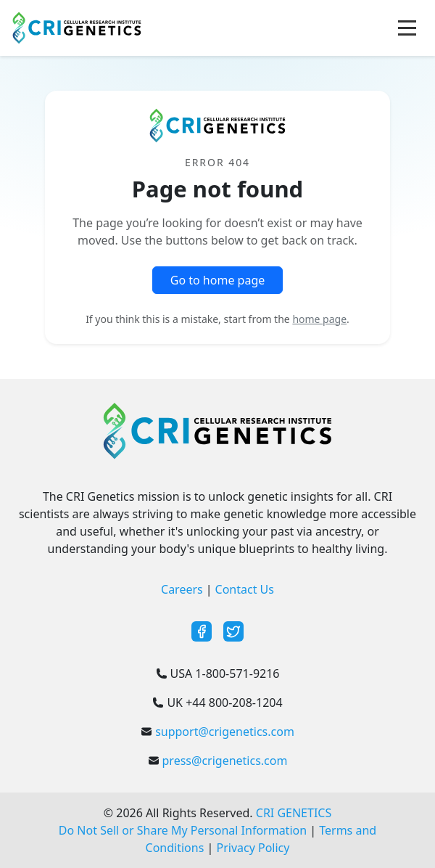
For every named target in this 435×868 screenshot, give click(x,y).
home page (319, 319)
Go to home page (218, 280)
